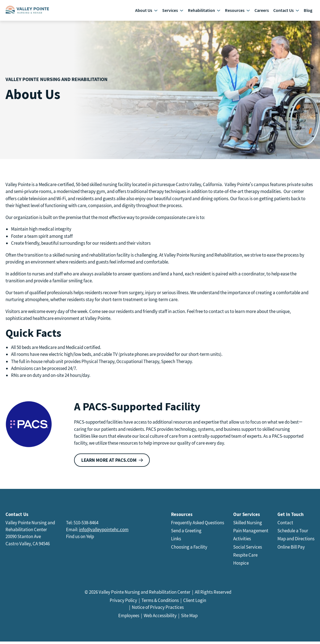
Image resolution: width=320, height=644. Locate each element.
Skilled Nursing (248, 525)
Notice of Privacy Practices (158, 610)
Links (176, 541)
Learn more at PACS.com (109, 463)
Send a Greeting (186, 533)
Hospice (241, 566)
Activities (242, 541)
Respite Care (245, 557)
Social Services (248, 549)
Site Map (189, 618)
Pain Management (251, 533)
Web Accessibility (160, 618)
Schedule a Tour (293, 533)
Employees (129, 618)
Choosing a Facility (189, 549)
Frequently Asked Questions (198, 525)
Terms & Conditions (160, 603)
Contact (285, 525)
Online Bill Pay (291, 549)
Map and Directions (296, 541)
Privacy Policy (123, 603)
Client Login (195, 603)
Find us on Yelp (80, 539)
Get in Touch (291, 517)
